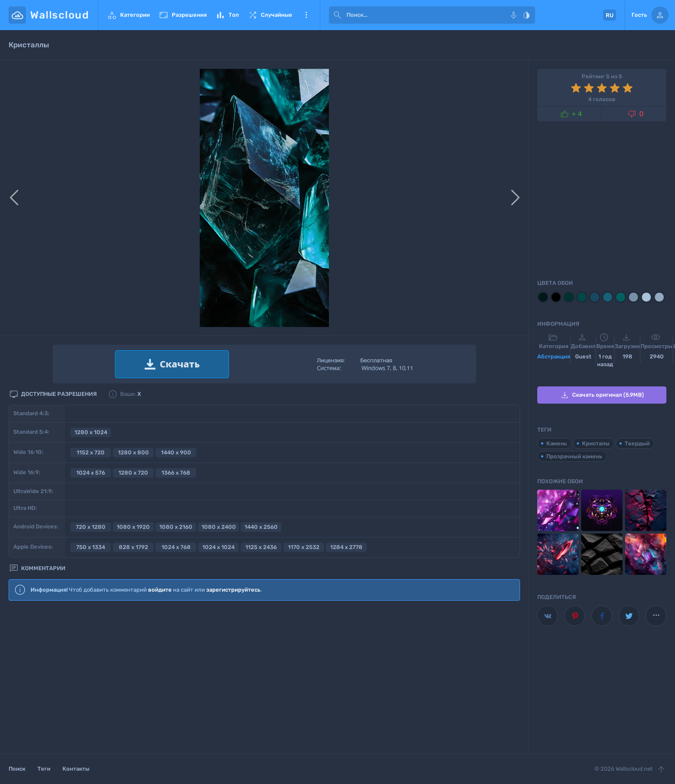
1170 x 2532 (304, 547)
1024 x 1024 (218, 547)
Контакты (76, 769)
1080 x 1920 (133, 527)
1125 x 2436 (261, 547)
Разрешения (183, 15)
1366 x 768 (176, 473)
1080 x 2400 (219, 527)
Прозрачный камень (574, 456)
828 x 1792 (133, 547)
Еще (306, 15)
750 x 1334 (91, 547)
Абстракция (554, 357)
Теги (44, 769)
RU (610, 15)
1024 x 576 (91, 473)
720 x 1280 (91, 527)
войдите (160, 590)
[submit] (337, 15)
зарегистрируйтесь (233, 590)
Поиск (17, 769)
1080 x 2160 (176, 527)
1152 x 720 (91, 452)
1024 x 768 (176, 547)
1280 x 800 (133, 452)
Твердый (637, 443)
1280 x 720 (133, 473)
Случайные (270, 15)
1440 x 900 (176, 452)
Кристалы (596, 443)
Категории (128, 15)
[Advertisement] (264, 678)
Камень (557, 443)
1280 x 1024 (91, 432)
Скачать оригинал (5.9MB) (602, 395)
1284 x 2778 (346, 547)
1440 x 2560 (261, 527)
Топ (227, 15)
